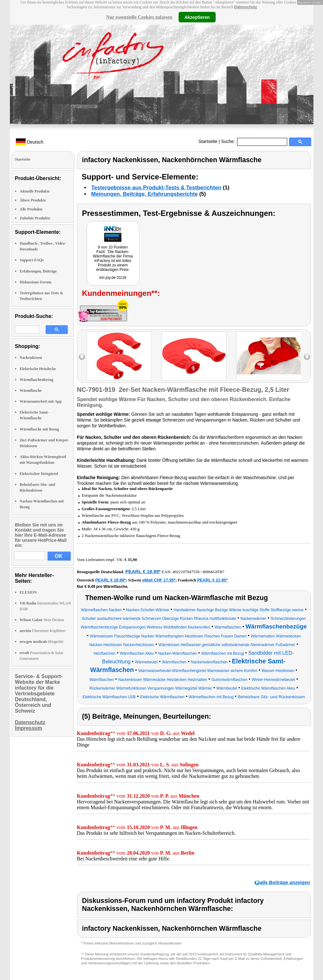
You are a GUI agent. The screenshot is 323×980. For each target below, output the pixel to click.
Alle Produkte (31, 209)
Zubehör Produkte (35, 218)
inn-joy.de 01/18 (113, 278)
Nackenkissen (31, 358)
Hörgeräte (42, 642)
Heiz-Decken (42, 620)
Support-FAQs (32, 260)
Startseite (208, 141)
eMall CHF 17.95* (159, 580)
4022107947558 (186, 572)
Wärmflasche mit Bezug (39, 429)
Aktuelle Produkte (35, 191)
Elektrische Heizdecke (38, 369)
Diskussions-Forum (36, 282)
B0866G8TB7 (213, 572)
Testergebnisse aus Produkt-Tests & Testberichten (156, 188)
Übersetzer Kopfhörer (43, 631)
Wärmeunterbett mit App (41, 401)
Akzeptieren (197, 17)
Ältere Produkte (33, 200)
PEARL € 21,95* (212, 580)
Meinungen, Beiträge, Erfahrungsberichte (145, 194)
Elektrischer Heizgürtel (39, 474)
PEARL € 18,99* (143, 571)
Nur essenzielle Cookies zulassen (139, 17)
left (82, 357)
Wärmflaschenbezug (37, 380)
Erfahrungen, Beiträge (38, 271)
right (307, 357)
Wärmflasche (31, 391)
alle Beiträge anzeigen (285, 882)
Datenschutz (246, 7)
